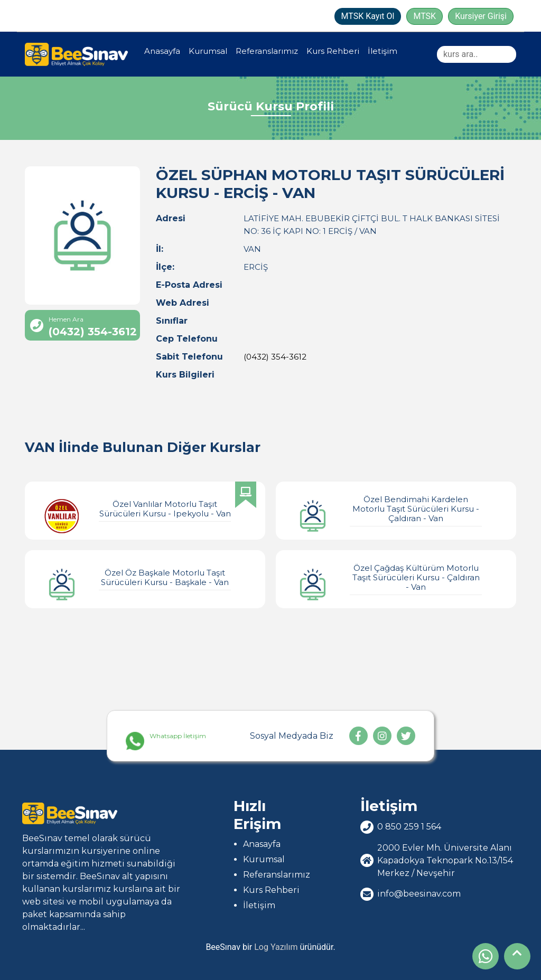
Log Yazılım (276, 947)
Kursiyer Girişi (481, 16)
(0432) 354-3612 (275, 357)
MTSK (425, 16)
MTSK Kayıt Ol (368, 16)
